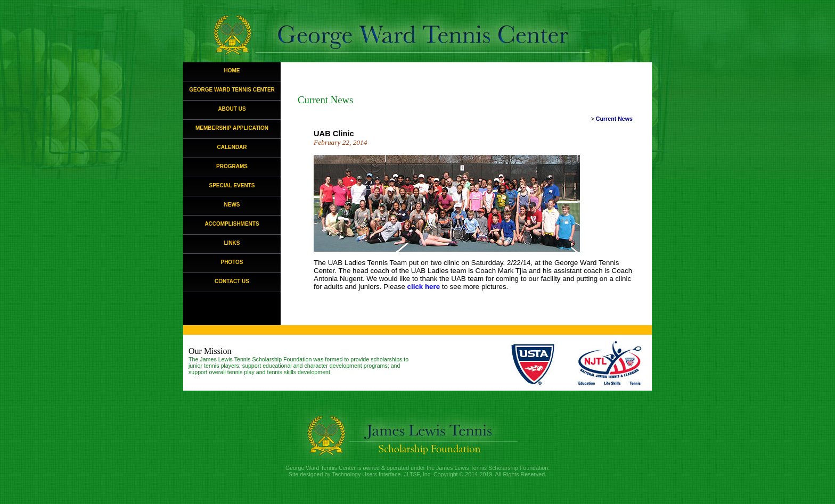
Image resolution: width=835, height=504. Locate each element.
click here (424, 287)
